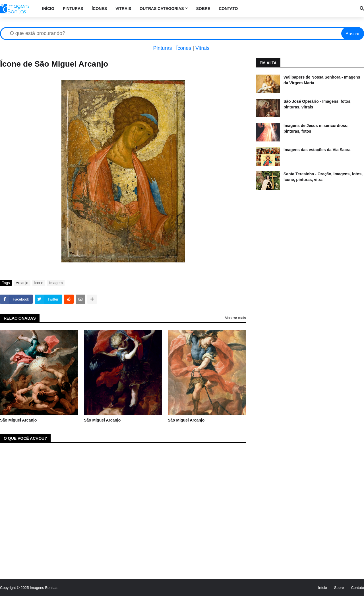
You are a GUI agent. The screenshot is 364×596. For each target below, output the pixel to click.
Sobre (339, 588)
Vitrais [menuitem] (123, 9)
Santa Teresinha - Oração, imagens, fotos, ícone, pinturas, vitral (323, 177)
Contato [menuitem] (228, 9)
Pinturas (162, 48)
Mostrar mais (235, 318)
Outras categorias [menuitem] (162, 9)
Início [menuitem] (48, 9)
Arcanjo (22, 283)
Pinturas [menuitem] (73, 9)
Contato (357, 588)
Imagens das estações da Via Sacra (317, 150)
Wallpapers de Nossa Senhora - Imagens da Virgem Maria (322, 80)
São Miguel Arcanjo (18, 420)
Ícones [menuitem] (99, 9)
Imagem (56, 283)
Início (323, 588)
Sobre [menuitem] (203, 9)
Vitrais (202, 48)
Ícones (184, 48)
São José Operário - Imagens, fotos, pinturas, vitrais (318, 104)
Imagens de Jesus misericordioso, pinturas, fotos (316, 128)
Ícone (39, 283)
